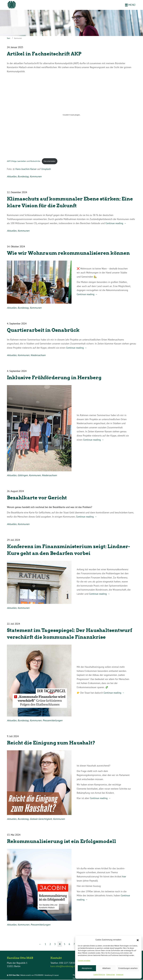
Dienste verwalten (84, 960)
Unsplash (46, 169)
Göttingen (23, 476)
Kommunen (36, 177)
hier (124, 877)
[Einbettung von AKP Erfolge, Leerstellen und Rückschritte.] (71, 115)
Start (9, 38)
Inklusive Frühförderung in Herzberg (54, 378)
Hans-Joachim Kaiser (26, 169)
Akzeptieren (87, 968)
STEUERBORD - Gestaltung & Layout (46, 975)
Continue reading (116, 223)
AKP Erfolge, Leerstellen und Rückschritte (24, 161)
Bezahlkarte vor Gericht (37, 498)
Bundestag (23, 177)
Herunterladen (50, 161)
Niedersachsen (38, 355)
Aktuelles (12, 177)
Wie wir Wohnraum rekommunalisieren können (68, 253)
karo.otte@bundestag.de (63, 966)
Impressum (120, 974)
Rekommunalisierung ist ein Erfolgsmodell (62, 842)
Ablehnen (106, 968)
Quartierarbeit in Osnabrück (43, 330)
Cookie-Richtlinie (99, 974)
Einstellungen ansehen (128, 968)
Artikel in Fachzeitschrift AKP (44, 54)
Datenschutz (111, 974)
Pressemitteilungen (53, 721)
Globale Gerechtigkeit (41, 819)
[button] (138, 940)
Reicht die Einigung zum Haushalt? (51, 743)
